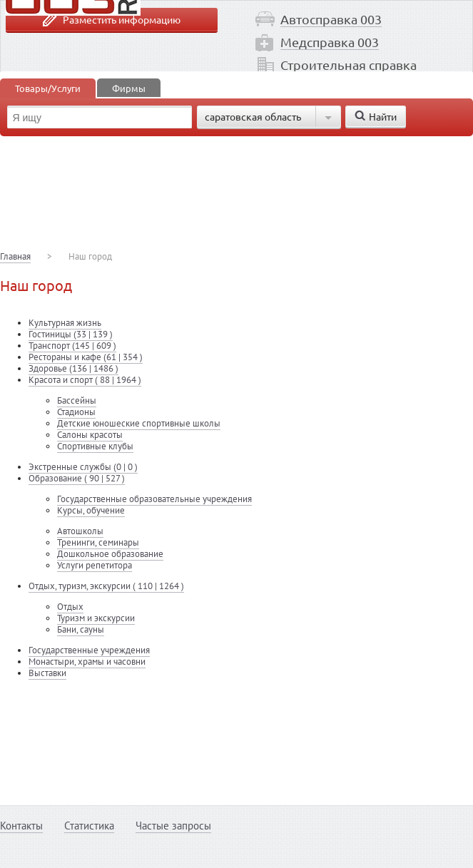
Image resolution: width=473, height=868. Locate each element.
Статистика (89, 826)
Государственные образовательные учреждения (154, 499)
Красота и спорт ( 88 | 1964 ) (85, 380)
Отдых (70, 607)
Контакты (21, 826)
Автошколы (80, 531)
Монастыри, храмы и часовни (87, 662)
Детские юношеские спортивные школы (139, 423)
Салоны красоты (90, 435)
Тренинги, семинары (98, 542)
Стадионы (76, 412)
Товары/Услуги (48, 88)
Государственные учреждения (89, 650)
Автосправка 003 (331, 19)
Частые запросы (173, 826)
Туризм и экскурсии (96, 618)
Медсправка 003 (330, 42)
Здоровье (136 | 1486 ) (73, 368)
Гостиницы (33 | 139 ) (71, 334)
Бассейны (77, 400)
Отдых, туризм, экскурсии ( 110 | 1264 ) (106, 586)
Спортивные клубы (95, 446)
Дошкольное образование (110, 554)
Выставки (47, 673)
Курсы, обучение (91, 510)
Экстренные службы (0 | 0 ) (83, 467)
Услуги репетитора (95, 565)
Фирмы (129, 88)
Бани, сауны (81, 629)
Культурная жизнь (65, 323)
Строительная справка (349, 65)
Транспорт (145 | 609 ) (72, 346)
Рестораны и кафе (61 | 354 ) (86, 357)
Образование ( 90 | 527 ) (77, 478)
